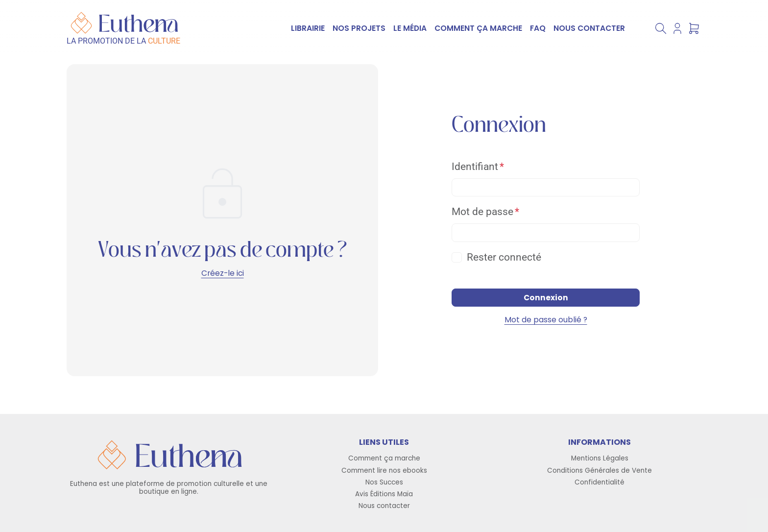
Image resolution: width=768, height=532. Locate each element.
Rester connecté (504, 257)
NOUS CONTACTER (589, 28)
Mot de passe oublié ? (546, 320)
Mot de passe (482, 212)
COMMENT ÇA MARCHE (478, 28)
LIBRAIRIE (308, 28)
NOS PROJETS (359, 28)
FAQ (538, 28)
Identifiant (475, 167)
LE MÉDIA (410, 28)
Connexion (546, 298)
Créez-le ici (223, 273)
